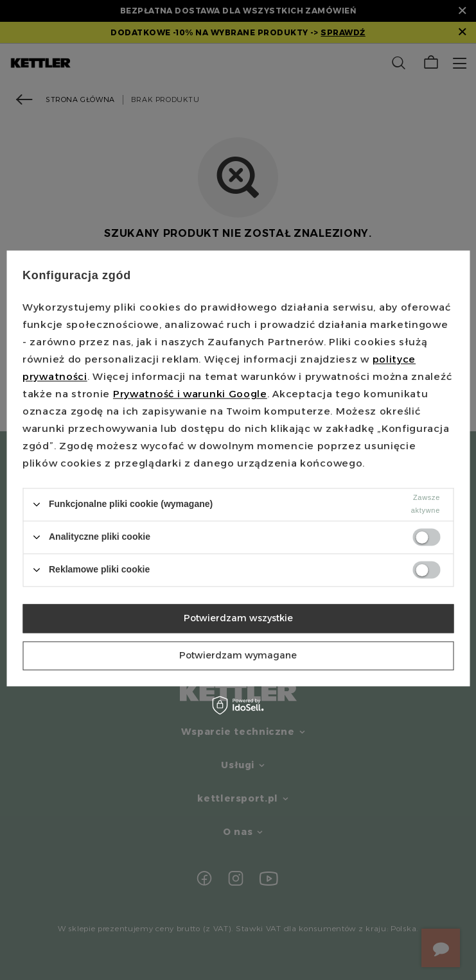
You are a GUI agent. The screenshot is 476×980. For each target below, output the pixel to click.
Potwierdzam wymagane (238, 655)
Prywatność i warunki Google (190, 394)
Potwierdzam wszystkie (238, 618)
